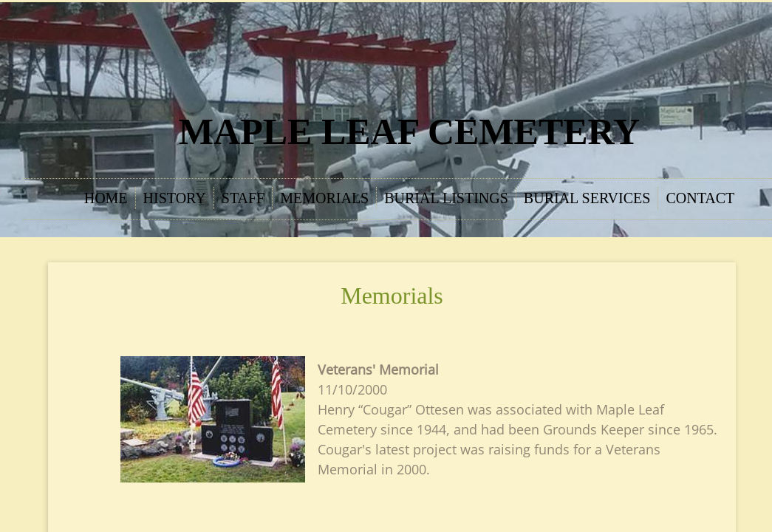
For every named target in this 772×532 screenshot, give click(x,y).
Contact (700, 198)
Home (106, 198)
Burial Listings (446, 198)
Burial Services (587, 198)
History (175, 198)
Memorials (324, 198)
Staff (243, 198)
